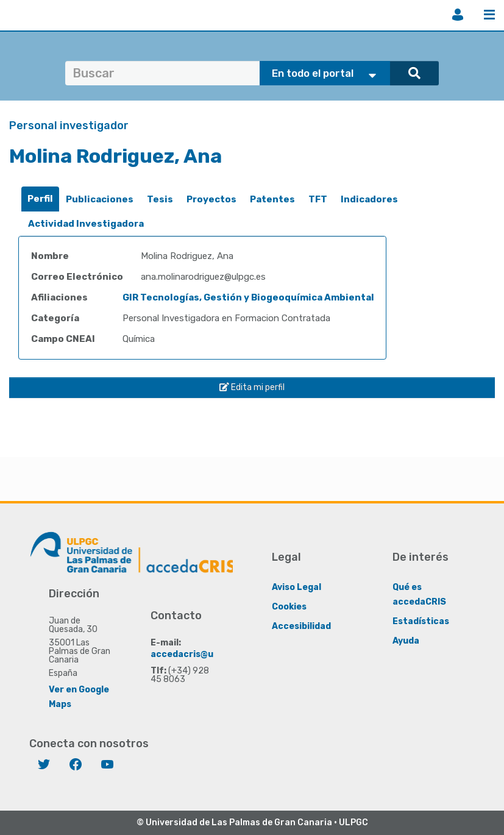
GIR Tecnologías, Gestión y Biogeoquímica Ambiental (248, 297)
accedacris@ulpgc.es (198, 654)
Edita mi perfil (252, 387)
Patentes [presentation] (272, 199)
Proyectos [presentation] (211, 199)
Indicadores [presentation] (369, 199)
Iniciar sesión (458, 15)
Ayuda (406, 641)
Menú (489, 15)
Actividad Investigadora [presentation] (86, 224)
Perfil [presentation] (40, 199)
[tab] (40, 199)
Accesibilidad (301, 626)
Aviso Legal (296, 587)
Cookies (289, 607)
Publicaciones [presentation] (100, 199)
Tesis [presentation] (160, 199)
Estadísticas (421, 621)
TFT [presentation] (318, 199)
